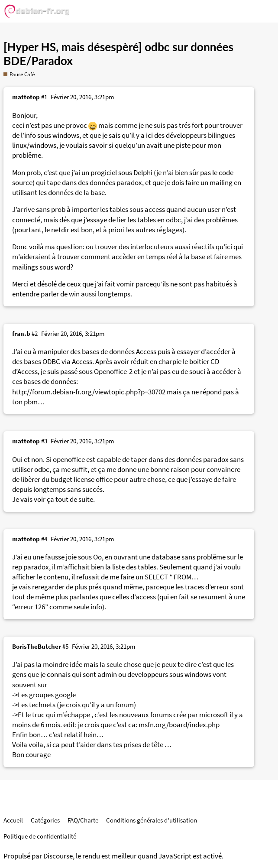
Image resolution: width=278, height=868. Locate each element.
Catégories (45, 820)
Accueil (13, 820)
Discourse (58, 856)
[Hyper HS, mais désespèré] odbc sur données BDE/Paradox (118, 54)
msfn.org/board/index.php (179, 725)
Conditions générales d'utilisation (152, 820)
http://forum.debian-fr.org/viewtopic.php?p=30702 (89, 392)
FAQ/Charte (83, 820)
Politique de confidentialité (40, 836)
